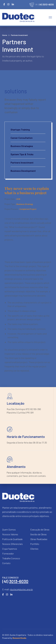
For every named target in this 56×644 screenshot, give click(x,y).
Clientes (34, 549)
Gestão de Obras (38, 534)
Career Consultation (22, 138)
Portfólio (35, 544)
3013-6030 (19, 581)
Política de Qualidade (12, 539)
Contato (6, 563)
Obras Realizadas (39, 539)
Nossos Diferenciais (12, 544)
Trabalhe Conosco (11, 558)
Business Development (23, 171)
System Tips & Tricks (22, 154)
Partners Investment (22, 162)
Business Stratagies (22, 146)
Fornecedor (8, 553)
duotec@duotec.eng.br (22, 589)
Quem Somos (9, 529)
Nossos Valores (10, 534)
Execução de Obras (40, 529)
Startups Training (20, 130)
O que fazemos (10, 549)
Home (5, 35)
